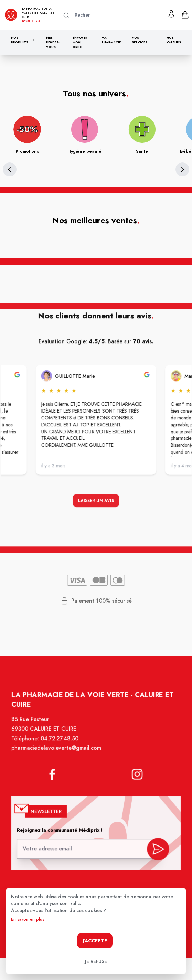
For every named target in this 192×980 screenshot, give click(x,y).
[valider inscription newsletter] (156, 848)
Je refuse (96, 961)
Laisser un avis (96, 501)
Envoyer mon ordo (80, 42)
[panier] (185, 15)
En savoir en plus (28, 919)
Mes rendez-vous (53, 42)
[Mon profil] (171, 14)
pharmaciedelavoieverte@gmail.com (57, 752)
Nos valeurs (174, 40)
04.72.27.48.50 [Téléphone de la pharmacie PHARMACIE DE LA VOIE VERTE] (60, 743)
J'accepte (95, 941)
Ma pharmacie (111, 40)
